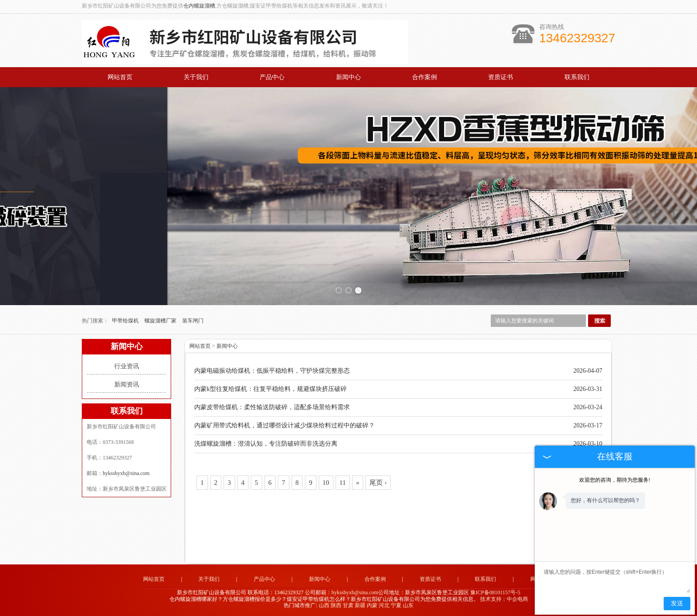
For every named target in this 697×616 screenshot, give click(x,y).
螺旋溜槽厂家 (161, 321)
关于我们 (196, 77)
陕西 (336, 605)
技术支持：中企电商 (504, 599)
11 (343, 483)
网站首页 (120, 77)
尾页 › (378, 483)
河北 (384, 605)
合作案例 (425, 77)
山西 (324, 605)
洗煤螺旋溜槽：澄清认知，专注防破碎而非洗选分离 (266, 444)
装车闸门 (193, 321)
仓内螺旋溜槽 (199, 6)
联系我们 (577, 77)
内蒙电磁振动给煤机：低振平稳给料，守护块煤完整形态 (272, 371)
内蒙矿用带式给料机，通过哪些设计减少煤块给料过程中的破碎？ (284, 425)
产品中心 (272, 77)
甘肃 (348, 605)
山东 (408, 605)
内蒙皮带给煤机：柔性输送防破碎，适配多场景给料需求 (272, 407)
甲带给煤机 (126, 321)
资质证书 (501, 77)
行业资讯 (127, 366)
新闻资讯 (127, 384)
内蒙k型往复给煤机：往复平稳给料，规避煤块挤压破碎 (270, 389)
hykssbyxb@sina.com (126, 473)
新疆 (360, 605)
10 (326, 483)
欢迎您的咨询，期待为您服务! (615, 480)
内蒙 (372, 605)
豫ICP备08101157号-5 (495, 592)
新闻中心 (348, 77)
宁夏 (396, 605)
